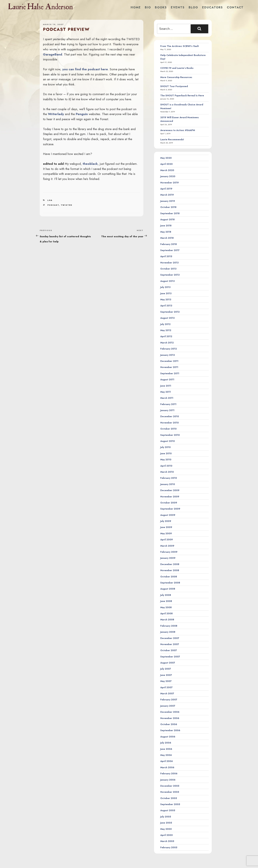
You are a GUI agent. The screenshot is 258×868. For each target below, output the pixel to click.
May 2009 (166, 533)
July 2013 (165, 287)
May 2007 (166, 681)
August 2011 (167, 380)
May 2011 (166, 392)
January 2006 (168, 780)
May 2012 (166, 330)
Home (136, 7)
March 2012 (167, 343)
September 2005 (170, 804)
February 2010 (169, 478)
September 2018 (170, 213)
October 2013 (168, 269)
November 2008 (170, 570)
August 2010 (168, 441)
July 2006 (166, 743)
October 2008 (169, 577)
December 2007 (170, 638)
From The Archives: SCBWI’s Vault (180, 46)
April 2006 (167, 761)
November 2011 (169, 367)
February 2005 (169, 847)
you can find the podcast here (85, 69)
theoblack (90, 164)
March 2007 (167, 693)
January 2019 (168, 201)
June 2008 (166, 601)
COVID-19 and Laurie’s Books (177, 68)
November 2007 (170, 644)
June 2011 (166, 386)
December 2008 (170, 564)
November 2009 (170, 497)
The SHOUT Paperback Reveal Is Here (182, 95)
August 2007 (168, 663)
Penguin (82, 114)
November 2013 (169, 263)
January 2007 (168, 706)
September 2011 (170, 373)
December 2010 (170, 416)
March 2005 (167, 841)
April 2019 (166, 189)
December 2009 (170, 490)
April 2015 (166, 256)
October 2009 (169, 503)
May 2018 (166, 232)
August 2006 (168, 737)
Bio (148, 7)
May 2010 (166, 460)
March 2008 (167, 620)
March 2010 (167, 472)
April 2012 (166, 336)
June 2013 (166, 293)
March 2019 (167, 195)
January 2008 (168, 632)
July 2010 (165, 447)
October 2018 (168, 207)
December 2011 (169, 361)
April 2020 (166, 164)
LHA (50, 200)
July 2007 (166, 669)
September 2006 (170, 730)
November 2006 (170, 718)
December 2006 (170, 712)
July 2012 (165, 324)
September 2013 (170, 275)
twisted (66, 205)
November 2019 (170, 183)
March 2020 (167, 170)
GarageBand (53, 54)
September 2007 (170, 657)
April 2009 (167, 540)
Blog (193, 7)
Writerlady (56, 114)
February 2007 (169, 700)
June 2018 (166, 226)
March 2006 (167, 767)
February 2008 (169, 626)
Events (178, 7)
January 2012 (168, 355)
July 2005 (166, 817)
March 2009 (167, 546)
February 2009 (169, 552)
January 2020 (168, 176)
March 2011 (167, 398)
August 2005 (168, 810)
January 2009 (168, 558)
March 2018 (167, 238)
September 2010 (170, 435)
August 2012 (167, 318)
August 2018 (167, 219)
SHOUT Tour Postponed (174, 86)
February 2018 (169, 244)
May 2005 (166, 829)
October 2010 (168, 429)
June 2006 (166, 749)
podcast (53, 205)
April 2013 (166, 306)
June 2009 (166, 527)
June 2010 (166, 453)
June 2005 (166, 823)
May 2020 (166, 158)
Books (161, 7)
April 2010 (166, 466)
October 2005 (169, 798)
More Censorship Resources (176, 77)
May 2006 (166, 755)
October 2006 (169, 724)
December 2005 (170, 786)
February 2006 (169, 773)
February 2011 (168, 404)
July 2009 (166, 521)
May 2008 (166, 607)
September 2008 (170, 583)
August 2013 (167, 281)
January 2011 (167, 410)
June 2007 (166, 675)
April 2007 (166, 687)
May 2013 (166, 299)
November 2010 (170, 423)
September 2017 (170, 250)
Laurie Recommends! (172, 139)
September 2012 (170, 312)
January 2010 (168, 484)
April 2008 (166, 613)
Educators (213, 7)
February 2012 (169, 349)
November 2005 (170, 792)
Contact (235, 7)
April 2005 (166, 835)
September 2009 (170, 509)
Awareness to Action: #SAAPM (178, 130)
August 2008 (168, 589)
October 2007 (169, 650)
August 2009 (168, 515)
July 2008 (166, 595)
